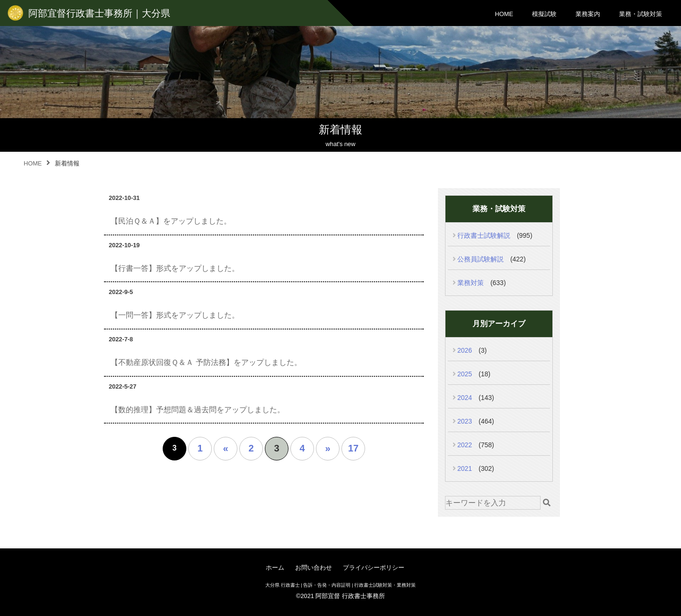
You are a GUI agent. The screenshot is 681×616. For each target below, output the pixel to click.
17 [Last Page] (353, 448)
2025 (465, 374)
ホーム (275, 568)
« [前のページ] (225, 448)
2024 (465, 398)
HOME (504, 14)
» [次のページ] (327, 448)
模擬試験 (544, 14)
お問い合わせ (314, 568)
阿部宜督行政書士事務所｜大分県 (99, 13)
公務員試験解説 (480, 259)
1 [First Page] (200, 448)
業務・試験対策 (641, 14)
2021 (465, 469)
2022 (465, 445)
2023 (465, 421)
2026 (465, 350)
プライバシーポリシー (374, 568)
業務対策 (471, 283)
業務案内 (588, 14)
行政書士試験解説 (484, 235)
